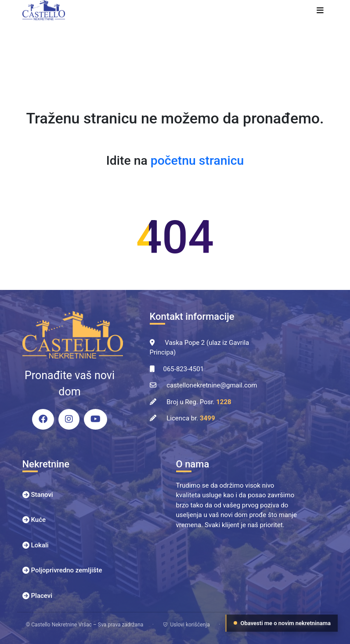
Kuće (39, 520)
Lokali (40, 545)
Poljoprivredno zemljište (67, 570)
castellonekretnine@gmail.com (212, 385)
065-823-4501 (184, 369)
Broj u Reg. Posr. (199, 402)
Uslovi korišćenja (186, 625)
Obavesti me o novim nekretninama (282, 623)
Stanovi (42, 495)
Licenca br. (191, 418)
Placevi (42, 596)
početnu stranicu (197, 161)
